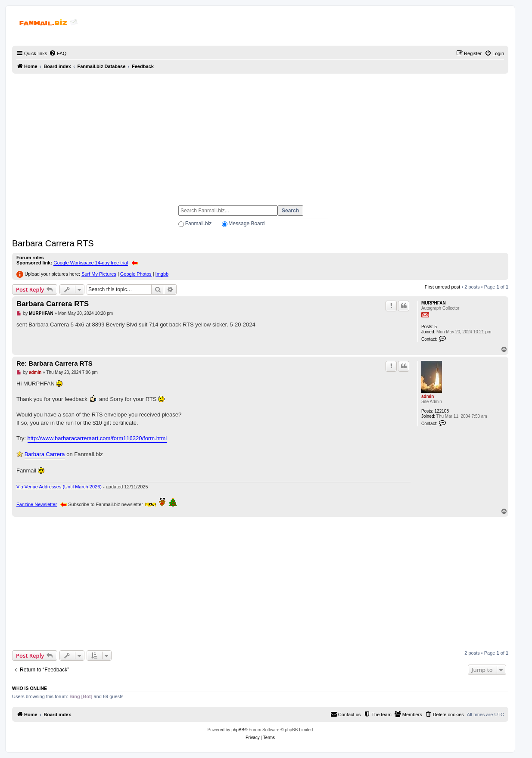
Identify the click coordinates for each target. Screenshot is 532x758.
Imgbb (162, 274)
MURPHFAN (434, 303)
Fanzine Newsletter (37, 504)
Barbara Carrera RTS (53, 243)
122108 (442, 411)
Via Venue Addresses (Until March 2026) (59, 487)
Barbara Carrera (45, 454)
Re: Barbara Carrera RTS (54, 363)
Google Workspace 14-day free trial (91, 263)
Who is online (30, 688)
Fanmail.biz (198, 224)
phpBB (238, 730)
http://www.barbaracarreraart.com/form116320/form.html (97, 438)
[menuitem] (58, 53)
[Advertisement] (260, 136)
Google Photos (136, 274)
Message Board (246, 224)
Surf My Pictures (99, 274)
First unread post (443, 287)
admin (428, 396)
